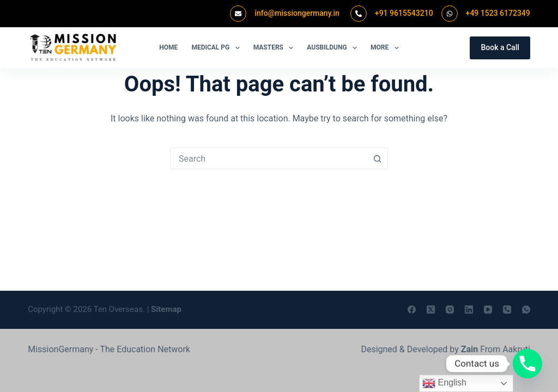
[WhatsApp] (526, 310)
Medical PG (217, 48)
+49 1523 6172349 (498, 13)
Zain (469, 349)
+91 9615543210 (404, 13)
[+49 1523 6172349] (450, 14)
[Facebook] (412, 310)
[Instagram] (450, 310)
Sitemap (166, 309)
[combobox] (269, 158)
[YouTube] (488, 310)
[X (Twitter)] (431, 310)
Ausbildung (334, 48)
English (444, 383)
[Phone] (507, 310)
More (387, 48)
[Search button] (377, 158)
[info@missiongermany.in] (238, 14)
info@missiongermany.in (297, 13)
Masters (276, 48)
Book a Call (500, 47)
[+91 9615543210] (359, 14)
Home (168, 47)
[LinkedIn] (469, 310)
